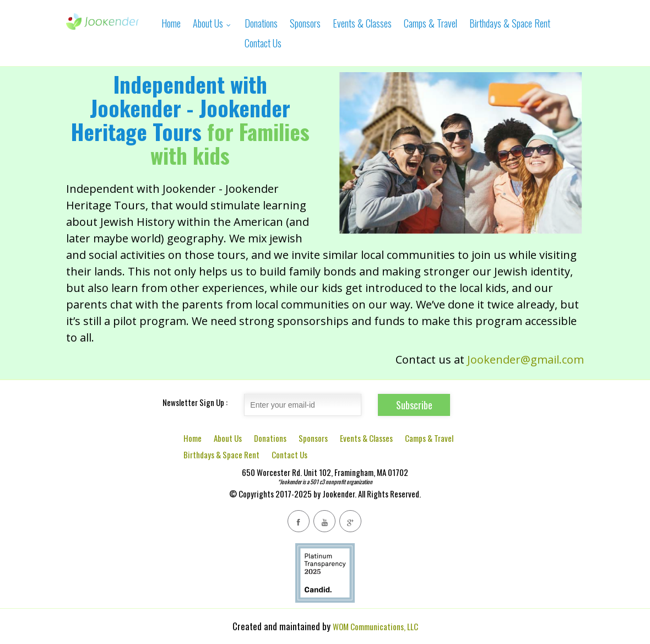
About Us (213, 23)
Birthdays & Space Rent (510, 23)
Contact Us (263, 43)
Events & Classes (362, 23)
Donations (261, 23)
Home (171, 23)
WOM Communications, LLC (375, 626)
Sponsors (305, 23)
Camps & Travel (430, 23)
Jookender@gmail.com (526, 359)
